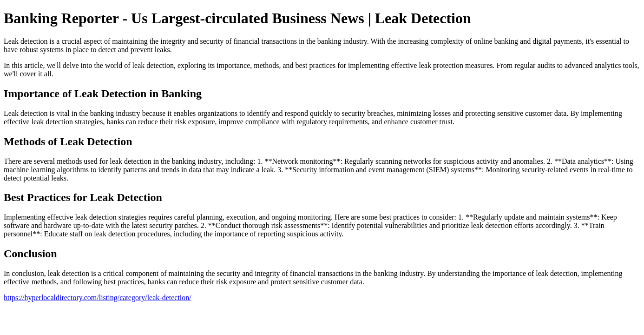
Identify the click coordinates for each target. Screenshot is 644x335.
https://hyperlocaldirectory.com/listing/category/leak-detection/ (98, 298)
